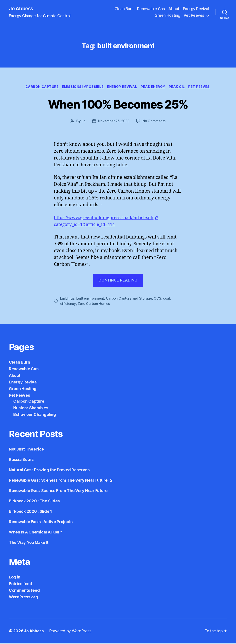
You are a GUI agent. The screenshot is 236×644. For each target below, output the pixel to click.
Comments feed (24, 591)
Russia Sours (21, 460)
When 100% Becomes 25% (118, 104)
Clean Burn (124, 9)
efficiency (68, 304)
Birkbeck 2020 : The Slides (34, 502)
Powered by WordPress (70, 632)
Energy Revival (196, 9)
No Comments (155, 122)
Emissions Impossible (82, 87)
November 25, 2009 (114, 122)
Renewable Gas (151, 9)
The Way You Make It (29, 543)
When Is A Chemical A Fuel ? (35, 533)
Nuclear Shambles (31, 408)
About (174, 9)
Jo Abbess (22, 9)
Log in (14, 578)
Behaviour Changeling (35, 415)
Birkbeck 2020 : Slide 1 (30, 512)
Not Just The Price (26, 450)
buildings (67, 299)
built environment (91, 299)
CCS (159, 299)
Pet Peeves (194, 16)
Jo (83, 122)
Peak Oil (179, 87)
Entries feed (20, 584)
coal (168, 299)
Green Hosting (167, 16)
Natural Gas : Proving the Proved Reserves (49, 470)
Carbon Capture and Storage (130, 299)
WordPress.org (23, 598)
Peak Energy (155, 87)
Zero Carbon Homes (94, 304)
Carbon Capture (39, 87)
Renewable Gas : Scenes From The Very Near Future (58, 491)
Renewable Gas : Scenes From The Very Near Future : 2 (61, 481)
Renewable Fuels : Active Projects (41, 522)
